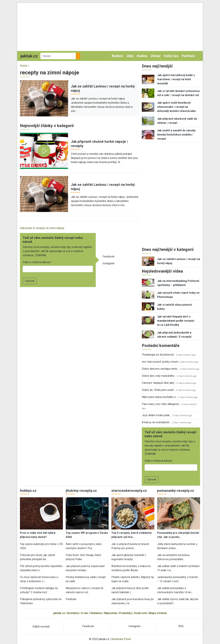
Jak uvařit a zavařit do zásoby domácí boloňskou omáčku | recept (176, 135)
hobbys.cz (28, 491)
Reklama (96, 613)
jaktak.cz (59, 613)
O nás (85, 613)
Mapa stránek (158, 613)
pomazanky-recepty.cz (176, 491)
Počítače (188, 56)
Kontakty (73, 613)
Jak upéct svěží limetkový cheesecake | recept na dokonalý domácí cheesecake (176, 107)
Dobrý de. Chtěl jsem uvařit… (159, 390)
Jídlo (130, 56)
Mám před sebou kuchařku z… (160, 397)
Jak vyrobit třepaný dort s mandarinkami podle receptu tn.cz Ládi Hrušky (176, 321)
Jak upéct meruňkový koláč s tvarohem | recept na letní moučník (176, 79)
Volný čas (171, 56)
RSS (181, 626)
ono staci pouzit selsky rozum (160, 362)
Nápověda (110, 613)
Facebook (109, 256)
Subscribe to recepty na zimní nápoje (42, 228)
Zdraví (156, 56)
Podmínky (125, 613)
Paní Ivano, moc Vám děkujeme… (161, 404)
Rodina (142, 56)
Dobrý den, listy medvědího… (159, 376)
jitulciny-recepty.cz (81, 491)
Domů (24, 66)
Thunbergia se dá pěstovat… (159, 355)
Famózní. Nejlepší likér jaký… (159, 383)
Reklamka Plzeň (121, 639)
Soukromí (140, 613)
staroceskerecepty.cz (129, 491)
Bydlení (117, 56)
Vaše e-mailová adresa (36, 262)
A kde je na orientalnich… (156, 422)
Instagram (109, 263)
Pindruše (71, 599)
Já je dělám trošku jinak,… (157, 415)
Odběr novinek (41, 627)
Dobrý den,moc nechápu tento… (160, 369)
